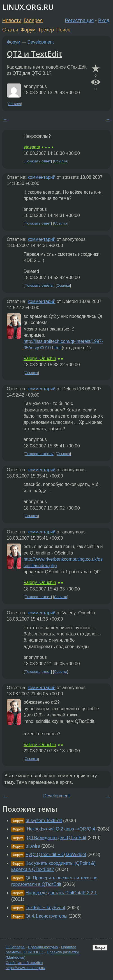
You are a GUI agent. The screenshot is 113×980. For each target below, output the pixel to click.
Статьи (10, 30)
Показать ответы (39, 285)
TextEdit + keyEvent (45, 908)
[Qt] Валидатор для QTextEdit (56, 838)
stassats (32, 147)
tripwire (33, 846)
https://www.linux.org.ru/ (25, 968)
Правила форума (43, 947)
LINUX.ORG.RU (28, 7)
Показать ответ (38, 161)
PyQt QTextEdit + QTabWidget (56, 855)
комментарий (42, 177)
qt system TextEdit (44, 821)
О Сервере (15, 947)
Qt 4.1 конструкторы (46, 916)
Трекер (46, 30)
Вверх (100, 948)
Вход (104, 21)
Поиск (63, 30)
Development (41, 42)
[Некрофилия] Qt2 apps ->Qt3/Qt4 (60, 829)
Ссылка (14, 104)
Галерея (33, 21)
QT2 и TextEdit (34, 54)
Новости (12, 21)
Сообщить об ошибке (24, 963)
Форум (28, 30)
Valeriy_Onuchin (40, 358)
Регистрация (79, 21)
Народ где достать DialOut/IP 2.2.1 (61, 893)
